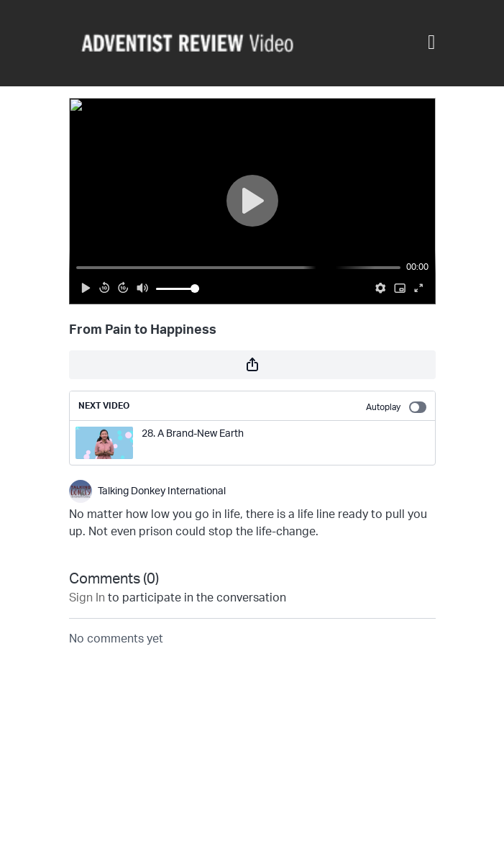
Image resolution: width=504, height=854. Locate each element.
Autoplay (396, 407)
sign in (87, 598)
